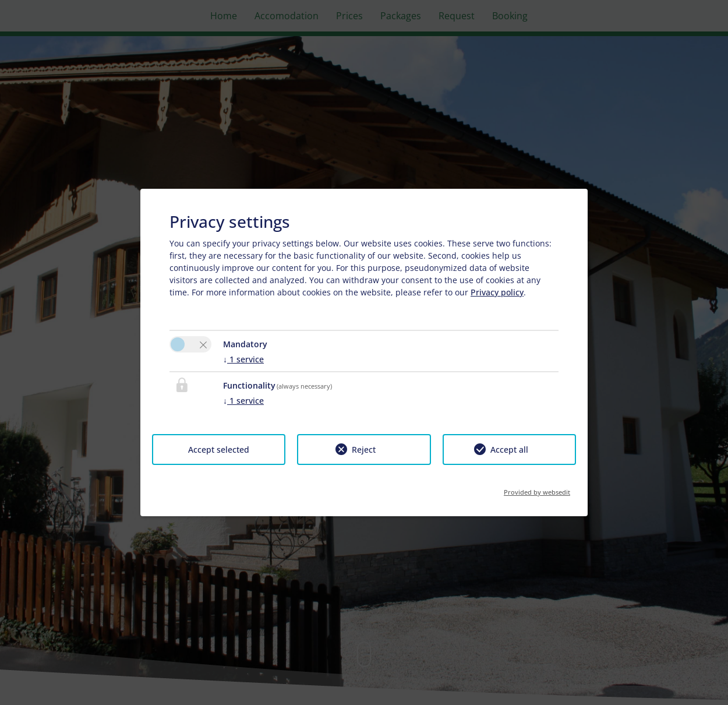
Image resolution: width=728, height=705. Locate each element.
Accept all (509, 450)
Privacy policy (497, 292)
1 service (243, 359)
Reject (364, 450)
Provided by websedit (537, 489)
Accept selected (219, 450)
